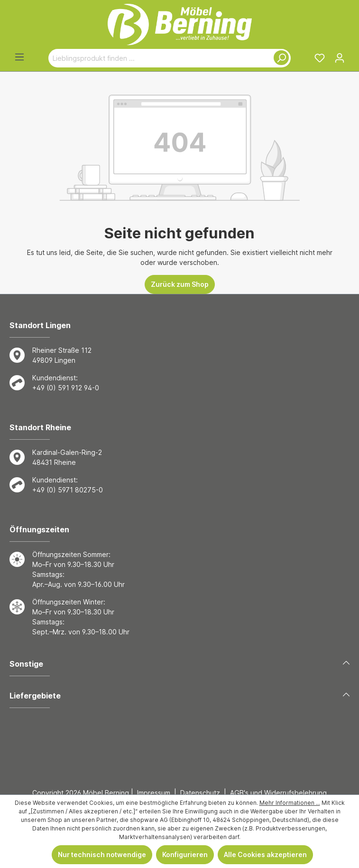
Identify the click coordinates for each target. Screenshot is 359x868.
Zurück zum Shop (180, 284)
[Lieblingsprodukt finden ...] (158, 58)
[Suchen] (279, 58)
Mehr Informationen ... (290, 803)
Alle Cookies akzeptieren (265, 854)
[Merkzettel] (320, 58)
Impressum (154, 793)
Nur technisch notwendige (102, 854)
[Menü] (19, 57)
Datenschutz (200, 793)
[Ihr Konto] (340, 58)
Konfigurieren (185, 854)
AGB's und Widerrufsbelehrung (278, 793)
